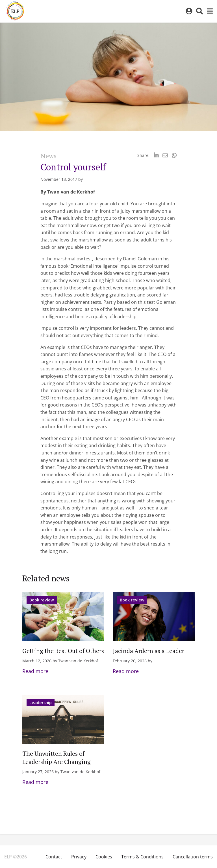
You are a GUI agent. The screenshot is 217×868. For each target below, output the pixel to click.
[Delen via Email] (165, 155)
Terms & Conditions (142, 857)
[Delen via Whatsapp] (174, 155)
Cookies (104, 857)
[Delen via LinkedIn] (156, 155)
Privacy (79, 857)
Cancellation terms (193, 857)
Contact (54, 857)
